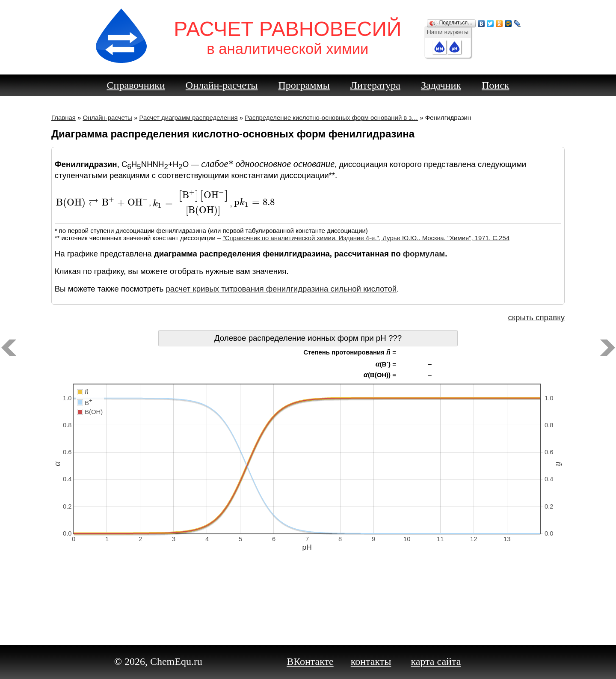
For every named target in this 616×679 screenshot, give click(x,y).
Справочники (136, 85)
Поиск (496, 85)
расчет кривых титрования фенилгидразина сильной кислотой (281, 289)
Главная (64, 118)
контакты (371, 661)
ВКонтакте (310, 661)
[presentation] (102, 203)
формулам (424, 254)
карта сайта (436, 661)
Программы (304, 85)
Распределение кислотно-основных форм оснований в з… (331, 118)
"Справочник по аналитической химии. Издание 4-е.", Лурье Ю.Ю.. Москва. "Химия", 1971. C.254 (366, 238)
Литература (375, 85)
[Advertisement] (308, 603)
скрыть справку (536, 317)
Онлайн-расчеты (222, 85)
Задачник (441, 85)
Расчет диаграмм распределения (188, 118)
